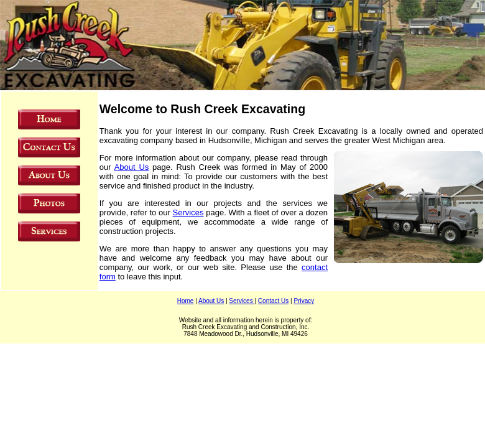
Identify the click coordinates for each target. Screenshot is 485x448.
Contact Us (273, 301)
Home (186, 301)
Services (188, 212)
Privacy (304, 301)
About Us (132, 167)
